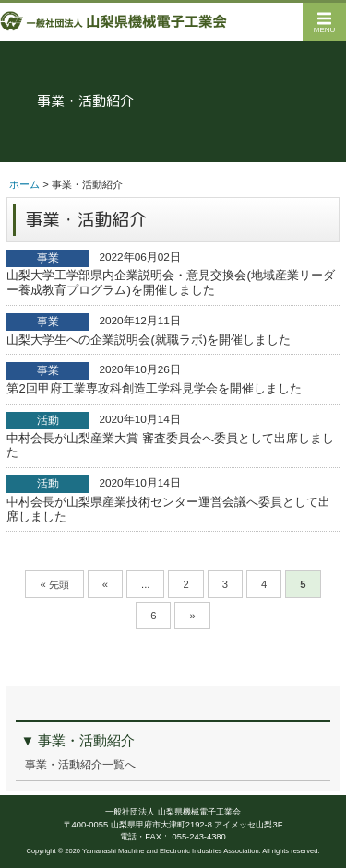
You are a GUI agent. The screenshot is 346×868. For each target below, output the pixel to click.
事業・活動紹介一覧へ (80, 765)
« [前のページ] (105, 584)
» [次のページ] (192, 616)
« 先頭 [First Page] (54, 584)
